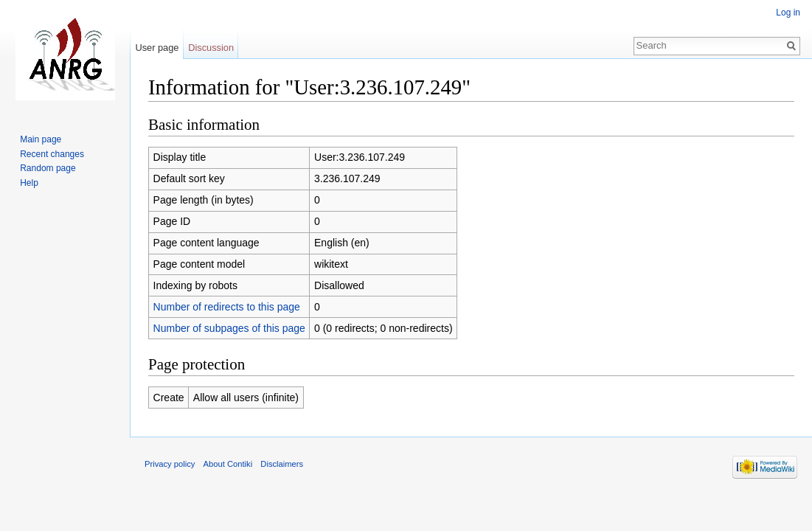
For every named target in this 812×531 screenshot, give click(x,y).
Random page (48, 168)
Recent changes (52, 154)
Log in (788, 13)
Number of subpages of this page (229, 328)
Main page (41, 139)
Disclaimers (282, 464)
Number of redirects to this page (227, 307)
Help (29, 183)
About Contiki (228, 464)
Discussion (211, 48)
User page (157, 48)
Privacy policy (170, 464)
